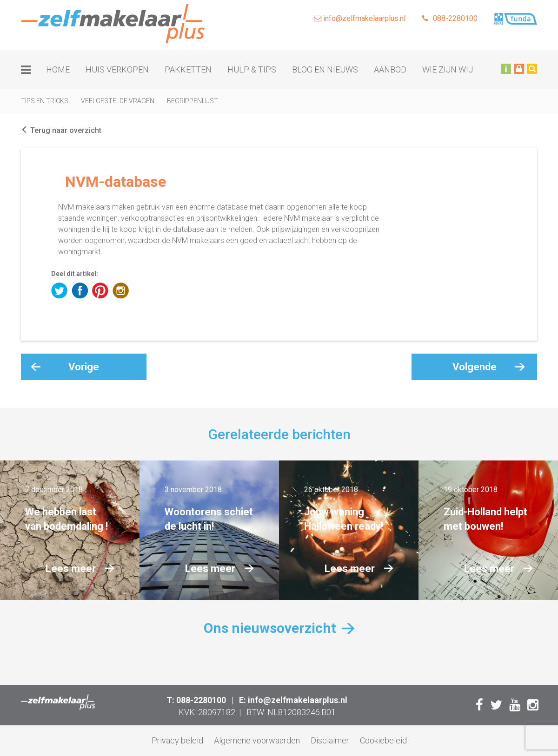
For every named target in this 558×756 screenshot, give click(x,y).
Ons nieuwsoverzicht (270, 628)
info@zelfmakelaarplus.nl (360, 18)
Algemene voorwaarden (257, 740)
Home (58, 69)
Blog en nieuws (325, 69)
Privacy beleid (177, 740)
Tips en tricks (45, 101)
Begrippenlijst (193, 101)
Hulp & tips (252, 69)
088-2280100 (450, 18)
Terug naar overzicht (61, 130)
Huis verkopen (117, 69)
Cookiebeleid (383, 740)
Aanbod (390, 69)
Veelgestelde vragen (118, 101)
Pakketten (188, 69)
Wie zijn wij (448, 69)
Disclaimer (330, 740)
